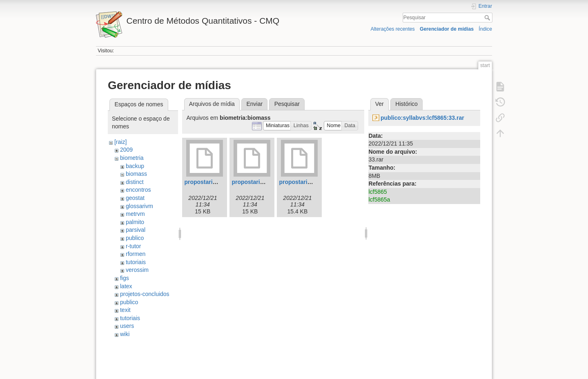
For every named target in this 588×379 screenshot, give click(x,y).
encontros (138, 190)
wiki (125, 334)
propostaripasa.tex (210, 182)
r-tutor (133, 246)
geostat (135, 198)
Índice (485, 29)
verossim (137, 270)
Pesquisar (488, 18)
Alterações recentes (392, 29)
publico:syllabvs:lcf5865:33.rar (422, 118)
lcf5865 (378, 192)
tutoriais (136, 262)
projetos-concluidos (145, 294)
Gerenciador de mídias (447, 29)
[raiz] (120, 142)
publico (135, 238)
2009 (126, 150)
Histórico (406, 104)
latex (126, 286)
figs (125, 278)
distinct (135, 182)
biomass (136, 174)
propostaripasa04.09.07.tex (268, 182)
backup (135, 166)
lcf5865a (379, 200)
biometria (132, 158)
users (127, 326)
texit (125, 310)
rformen (136, 254)
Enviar (254, 104)
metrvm (135, 214)
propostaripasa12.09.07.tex (316, 182)
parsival (136, 230)
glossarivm (139, 206)
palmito (135, 222)
